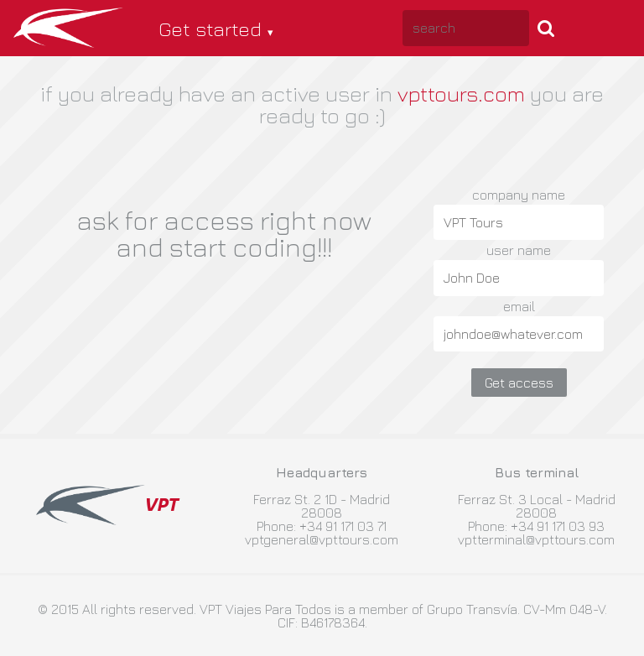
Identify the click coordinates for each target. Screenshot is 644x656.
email (519, 306)
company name (519, 195)
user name (519, 250)
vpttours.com (461, 94)
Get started (210, 29)
